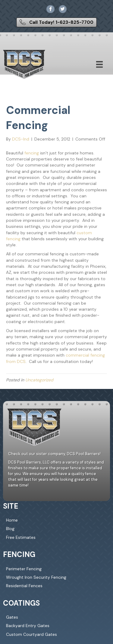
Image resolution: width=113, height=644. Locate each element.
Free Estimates (21, 537)
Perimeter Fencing (24, 569)
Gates (12, 617)
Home (12, 520)
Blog (10, 529)
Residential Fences (24, 586)
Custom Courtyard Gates (31, 634)
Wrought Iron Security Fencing (36, 577)
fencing (32, 153)
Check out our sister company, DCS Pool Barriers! (54, 454)
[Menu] (99, 64)
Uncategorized (39, 380)
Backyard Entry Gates (28, 626)
